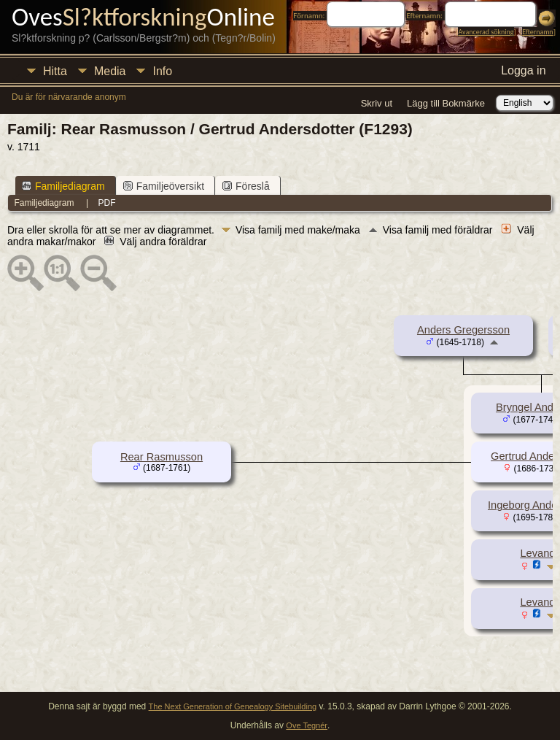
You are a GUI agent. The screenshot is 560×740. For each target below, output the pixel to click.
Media (110, 71)
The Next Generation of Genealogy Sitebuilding (233, 706)
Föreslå (246, 186)
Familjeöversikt (164, 186)
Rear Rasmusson (162, 457)
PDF (107, 203)
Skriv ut (377, 103)
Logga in (523, 70)
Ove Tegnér (307, 725)
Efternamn (537, 32)
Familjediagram (63, 186)
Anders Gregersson (463, 330)
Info (162, 71)
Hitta (55, 71)
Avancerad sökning (486, 32)
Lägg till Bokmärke (446, 103)
